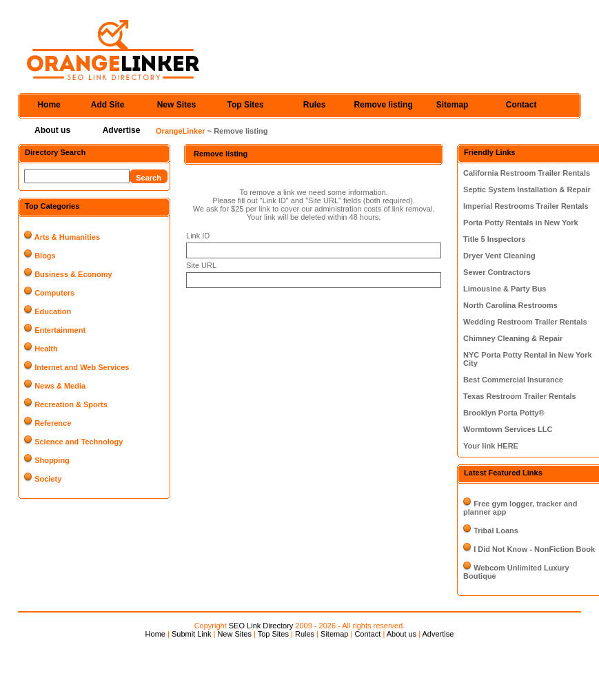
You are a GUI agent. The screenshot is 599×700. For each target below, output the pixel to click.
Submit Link (191, 634)
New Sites (177, 105)
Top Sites (246, 105)
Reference (53, 423)
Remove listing (383, 105)
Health (46, 349)
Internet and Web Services (82, 367)
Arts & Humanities (67, 237)
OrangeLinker (181, 131)
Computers (54, 293)
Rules (315, 105)
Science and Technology (79, 442)
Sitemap (453, 105)
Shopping (52, 460)
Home (49, 105)
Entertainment (60, 330)
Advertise (122, 130)
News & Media (60, 386)
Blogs (45, 256)
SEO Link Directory (261, 626)
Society (48, 479)
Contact (521, 105)
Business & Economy (73, 274)
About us (52, 130)
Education (53, 311)
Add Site (108, 105)
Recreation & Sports (71, 404)
